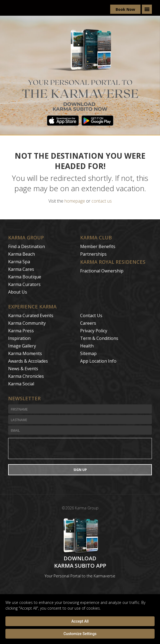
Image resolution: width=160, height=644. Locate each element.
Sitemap (88, 353)
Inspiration (19, 338)
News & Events (23, 369)
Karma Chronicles (26, 376)
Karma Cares (21, 269)
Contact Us (91, 316)
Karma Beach (22, 254)
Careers (88, 323)
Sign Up (80, 470)
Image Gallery (22, 346)
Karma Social (21, 384)
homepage (75, 201)
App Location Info (98, 361)
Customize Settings (80, 634)
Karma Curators (24, 284)
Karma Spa (19, 262)
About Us (18, 292)
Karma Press (21, 331)
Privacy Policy (94, 331)
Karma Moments (25, 353)
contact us (102, 201)
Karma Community (27, 323)
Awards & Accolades (28, 361)
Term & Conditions (99, 338)
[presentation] (80, 448)
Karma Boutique (25, 277)
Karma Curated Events (31, 316)
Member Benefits (98, 246)
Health (87, 346)
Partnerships (93, 254)
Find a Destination (27, 246)
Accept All (80, 621)
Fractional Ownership (102, 271)
